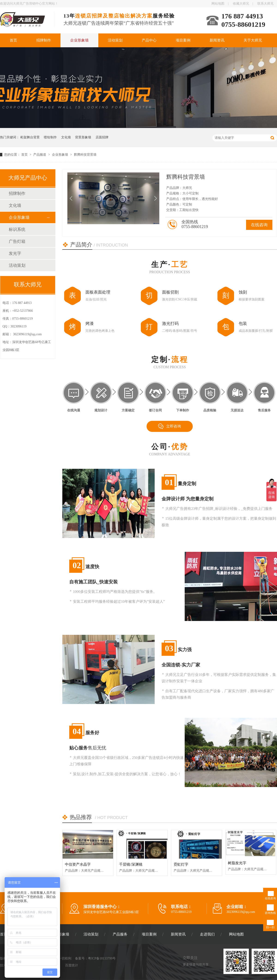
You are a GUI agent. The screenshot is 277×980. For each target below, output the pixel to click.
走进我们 (207, 934)
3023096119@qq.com (27, 334)
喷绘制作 (50, 137)
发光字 (15, 253)
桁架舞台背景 (30, 137)
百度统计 (72, 965)
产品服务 (120, 934)
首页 (13, 40)
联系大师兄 (265, 4)
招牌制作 (44, 40)
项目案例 (183, 40)
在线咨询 (259, 225)
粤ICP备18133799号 (102, 958)
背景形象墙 (83, 137)
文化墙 (66, 137)
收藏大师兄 (241, 4)
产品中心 (149, 40)
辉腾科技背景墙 (85, 155)
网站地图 (218, 4)
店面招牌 (102, 137)
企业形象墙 (79, 40)
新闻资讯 (217, 40)
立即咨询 (174, 426)
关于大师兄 (253, 40)
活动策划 (115, 40)
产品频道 (40, 155)
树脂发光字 (237, 863)
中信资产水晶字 (78, 864)
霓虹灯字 (181, 864)
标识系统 (17, 229)
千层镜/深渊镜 (131, 864)
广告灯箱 (17, 241)
